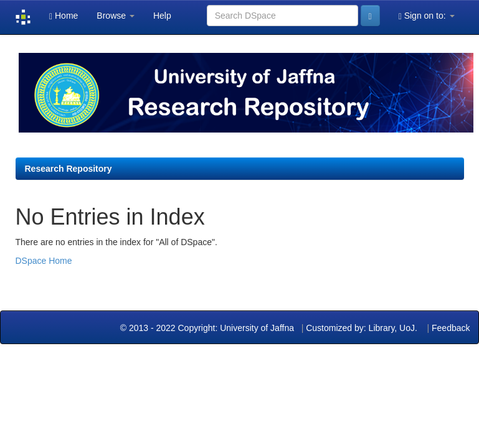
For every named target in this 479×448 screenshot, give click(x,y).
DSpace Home (44, 261)
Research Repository (69, 169)
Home (64, 16)
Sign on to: (427, 16)
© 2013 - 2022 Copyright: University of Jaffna (208, 328)
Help (162, 16)
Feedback (451, 328)
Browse (116, 16)
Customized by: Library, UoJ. (362, 328)
